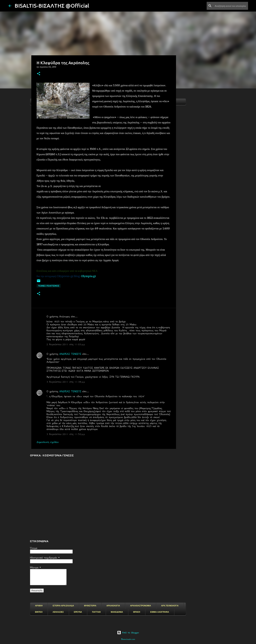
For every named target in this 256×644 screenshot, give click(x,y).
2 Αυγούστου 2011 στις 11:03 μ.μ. (66, 344)
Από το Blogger (128, 633)
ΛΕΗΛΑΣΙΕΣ (58, 612)
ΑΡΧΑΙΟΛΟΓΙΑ (113, 606)
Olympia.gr (89, 276)
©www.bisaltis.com (128, 639)
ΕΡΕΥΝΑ (78, 612)
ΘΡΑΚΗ (137, 612)
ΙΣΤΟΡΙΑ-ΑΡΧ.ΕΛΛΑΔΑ (63, 606)
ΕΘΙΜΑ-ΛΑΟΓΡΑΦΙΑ (160, 612)
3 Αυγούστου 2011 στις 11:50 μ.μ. (66, 434)
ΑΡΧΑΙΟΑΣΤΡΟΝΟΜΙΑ (141, 606)
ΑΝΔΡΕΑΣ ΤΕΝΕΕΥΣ (70, 354)
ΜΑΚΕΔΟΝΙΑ (117, 612)
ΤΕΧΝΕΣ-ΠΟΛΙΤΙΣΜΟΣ (49, 286)
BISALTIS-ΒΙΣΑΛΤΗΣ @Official (52, 6)
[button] (39, 74)
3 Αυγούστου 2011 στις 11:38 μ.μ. (66, 382)
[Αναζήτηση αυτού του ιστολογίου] (231, 6)
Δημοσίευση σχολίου (48, 442)
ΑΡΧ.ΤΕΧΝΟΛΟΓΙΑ (170, 606)
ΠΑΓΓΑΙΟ (96, 612)
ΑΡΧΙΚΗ (39, 606)
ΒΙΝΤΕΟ (39, 612)
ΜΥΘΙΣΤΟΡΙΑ (90, 606)
